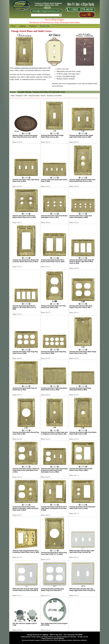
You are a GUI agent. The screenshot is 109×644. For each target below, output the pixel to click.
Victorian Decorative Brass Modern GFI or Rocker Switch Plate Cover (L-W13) (26, 261)
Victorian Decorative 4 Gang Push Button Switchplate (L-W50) (81, 217)
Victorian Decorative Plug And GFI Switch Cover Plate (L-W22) (81, 470)
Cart (84, 15)
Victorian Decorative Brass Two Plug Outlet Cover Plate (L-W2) (53, 307)
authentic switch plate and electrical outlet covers (30, 68)
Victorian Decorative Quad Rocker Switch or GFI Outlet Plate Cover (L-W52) (25, 307)
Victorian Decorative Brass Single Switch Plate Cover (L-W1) (52, 136)
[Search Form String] (46, 15)
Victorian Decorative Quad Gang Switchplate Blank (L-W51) (80, 389)
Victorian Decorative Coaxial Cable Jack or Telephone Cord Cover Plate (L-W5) (54, 433)
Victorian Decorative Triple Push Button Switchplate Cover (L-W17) (54, 217)
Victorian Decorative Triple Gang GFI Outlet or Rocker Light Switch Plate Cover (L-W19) (82, 262)
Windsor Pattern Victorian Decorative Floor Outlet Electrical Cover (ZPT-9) (25, 136)
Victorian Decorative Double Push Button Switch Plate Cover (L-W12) (24, 217)
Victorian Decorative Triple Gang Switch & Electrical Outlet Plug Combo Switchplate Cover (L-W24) (54, 470)
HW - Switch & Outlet (32, 96)
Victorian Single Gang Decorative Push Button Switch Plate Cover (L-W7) (82, 180)
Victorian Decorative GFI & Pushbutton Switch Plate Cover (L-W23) (82, 508)
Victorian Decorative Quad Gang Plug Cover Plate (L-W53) (54, 352)
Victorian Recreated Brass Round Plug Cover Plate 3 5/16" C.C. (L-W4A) (54, 553)
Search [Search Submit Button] (60, 15)
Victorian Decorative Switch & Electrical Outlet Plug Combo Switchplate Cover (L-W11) (26, 470)
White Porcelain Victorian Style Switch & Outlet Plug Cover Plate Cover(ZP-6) (26, 590)
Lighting (22, 26)
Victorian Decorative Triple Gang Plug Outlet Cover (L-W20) (25, 352)
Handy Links (45, 26)
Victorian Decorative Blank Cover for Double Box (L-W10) (25, 389)
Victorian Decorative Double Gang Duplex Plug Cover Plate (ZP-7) (52, 590)
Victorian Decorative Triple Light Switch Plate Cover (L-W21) (26, 180)
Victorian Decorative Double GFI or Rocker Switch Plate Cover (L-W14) (53, 261)
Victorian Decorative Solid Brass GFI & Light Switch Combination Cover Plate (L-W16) (54, 508)
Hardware (33, 26)
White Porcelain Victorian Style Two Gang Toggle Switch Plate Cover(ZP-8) (82, 590)
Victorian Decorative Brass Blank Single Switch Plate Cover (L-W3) (83, 352)
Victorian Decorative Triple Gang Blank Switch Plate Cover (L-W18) (54, 389)
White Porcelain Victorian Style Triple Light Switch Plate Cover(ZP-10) (82, 551)
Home (13, 26)
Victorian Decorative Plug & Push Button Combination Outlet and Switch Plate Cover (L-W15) (26, 508)
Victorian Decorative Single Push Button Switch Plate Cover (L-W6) (83, 433)
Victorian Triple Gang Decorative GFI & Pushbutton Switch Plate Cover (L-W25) (26, 551)
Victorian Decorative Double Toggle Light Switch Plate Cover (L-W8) (81, 136)
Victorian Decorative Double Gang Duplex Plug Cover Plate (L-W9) (81, 307)
